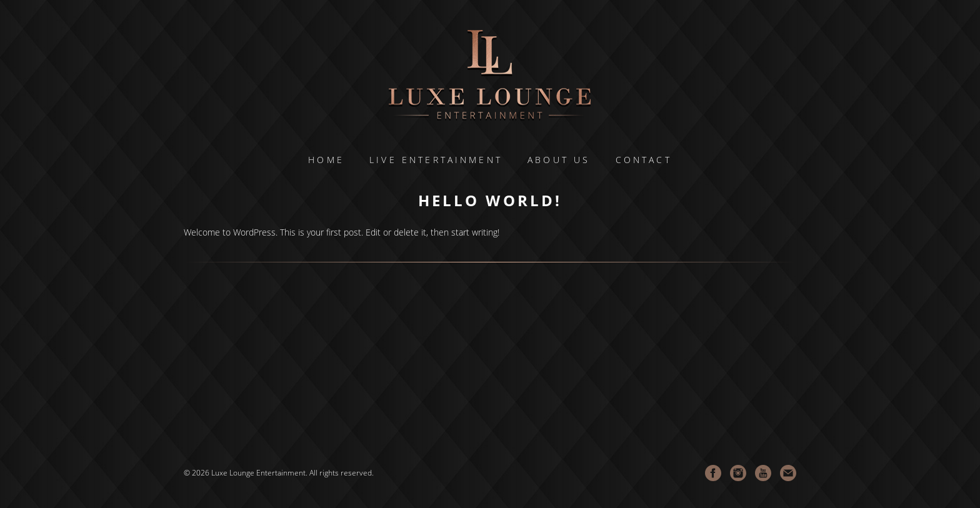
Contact (644, 160)
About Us (559, 160)
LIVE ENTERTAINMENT (436, 160)
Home (326, 160)
